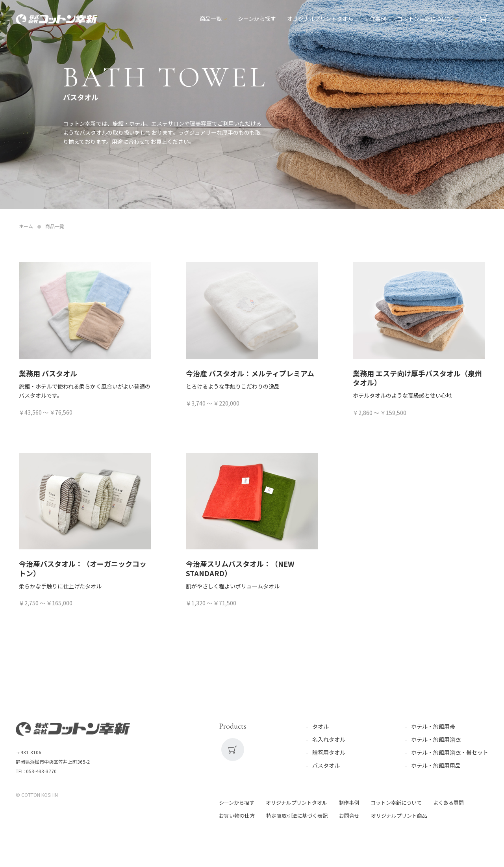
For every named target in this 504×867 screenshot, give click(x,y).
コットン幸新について (425, 20)
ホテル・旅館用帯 (433, 726)
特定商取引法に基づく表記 (297, 816)
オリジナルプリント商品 (399, 816)
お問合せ (349, 816)
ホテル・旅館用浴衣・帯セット (450, 752)
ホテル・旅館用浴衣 (436, 739)
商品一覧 (211, 20)
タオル (321, 726)
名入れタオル (329, 739)
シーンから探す (257, 20)
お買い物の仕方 (237, 816)
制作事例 (376, 20)
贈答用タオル (329, 752)
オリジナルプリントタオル (321, 20)
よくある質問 (448, 803)
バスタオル (326, 765)
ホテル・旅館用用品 (436, 765)
